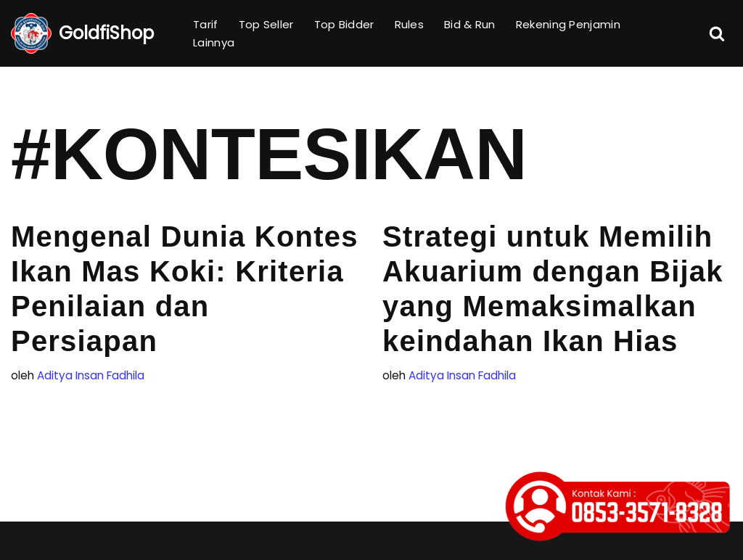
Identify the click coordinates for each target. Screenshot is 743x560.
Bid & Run (470, 24)
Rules (410, 24)
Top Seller (266, 24)
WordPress (209, 540)
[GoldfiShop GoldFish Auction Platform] (82, 33)
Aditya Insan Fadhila (91, 375)
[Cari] (717, 33)
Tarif (206, 24)
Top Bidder (344, 24)
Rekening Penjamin (568, 24)
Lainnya (214, 42)
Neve (27, 540)
